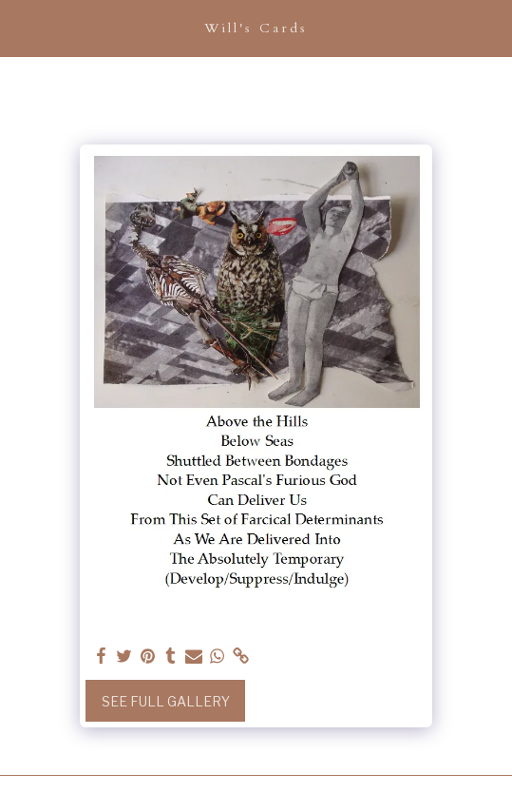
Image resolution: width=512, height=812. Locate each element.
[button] (21, 28)
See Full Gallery (166, 701)
